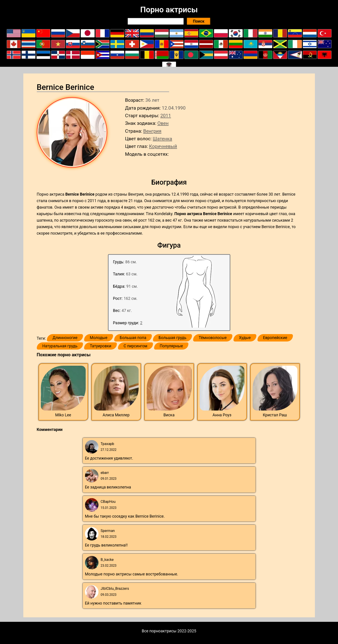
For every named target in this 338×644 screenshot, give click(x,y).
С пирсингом (135, 346)
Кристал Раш (275, 415)
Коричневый (163, 146)
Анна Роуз (222, 415)
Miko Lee (63, 415)
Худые (245, 338)
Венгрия (152, 131)
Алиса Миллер (116, 415)
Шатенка (162, 139)
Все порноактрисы (159, 631)
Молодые (98, 338)
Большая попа (133, 338)
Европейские (275, 338)
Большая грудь (172, 338)
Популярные (171, 346)
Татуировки (100, 346)
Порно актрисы (169, 10)
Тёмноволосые (213, 338)
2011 (166, 116)
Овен (163, 123)
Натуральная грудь (60, 346)
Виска (169, 415)
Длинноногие (65, 338)
